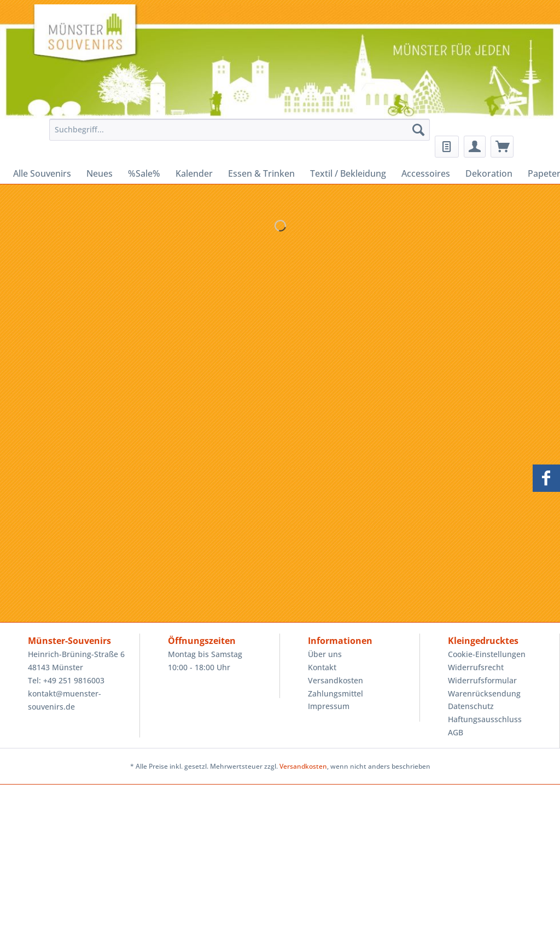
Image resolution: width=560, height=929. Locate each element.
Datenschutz (471, 706)
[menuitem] (237, 135)
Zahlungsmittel (336, 693)
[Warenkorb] (502, 147)
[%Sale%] (144, 173)
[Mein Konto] (475, 147)
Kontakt (322, 667)
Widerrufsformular (482, 680)
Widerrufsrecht (476, 667)
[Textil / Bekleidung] (348, 173)
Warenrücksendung (484, 693)
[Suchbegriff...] (240, 130)
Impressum (329, 706)
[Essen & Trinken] (261, 173)
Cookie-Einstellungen (487, 654)
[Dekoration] (489, 173)
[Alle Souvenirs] (42, 173)
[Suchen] (418, 130)
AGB (456, 732)
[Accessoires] (426, 173)
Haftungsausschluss (485, 719)
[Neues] (100, 173)
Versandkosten (336, 680)
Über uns (325, 654)
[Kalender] (194, 173)
